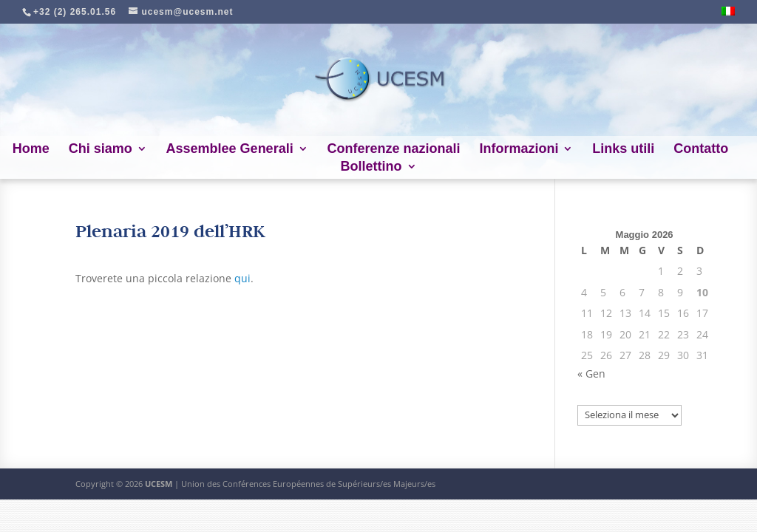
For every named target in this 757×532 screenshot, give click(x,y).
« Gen (591, 374)
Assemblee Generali (230, 150)
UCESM (159, 484)
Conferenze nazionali (394, 150)
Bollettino (371, 167)
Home (31, 150)
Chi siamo (101, 150)
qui (242, 278)
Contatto (701, 150)
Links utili (623, 150)
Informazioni (519, 150)
